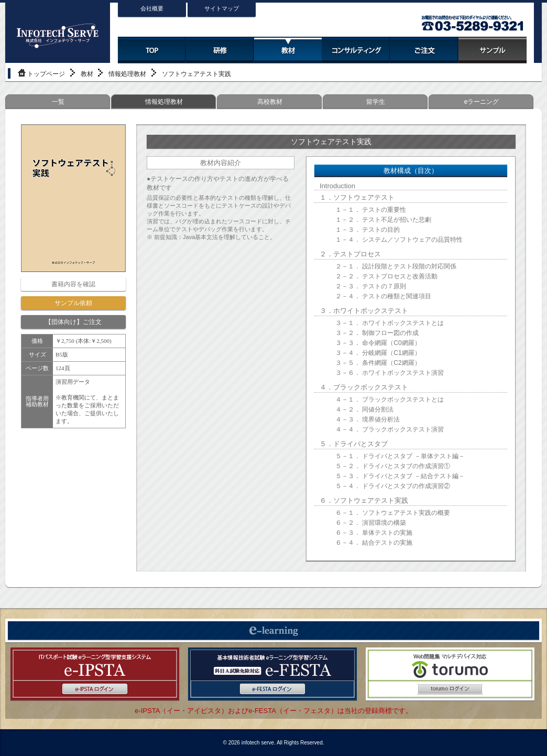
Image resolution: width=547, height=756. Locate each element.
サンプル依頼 (73, 303)
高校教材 (270, 102)
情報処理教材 (127, 74)
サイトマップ (222, 8)
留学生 (376, 102)
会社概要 (152, 8)
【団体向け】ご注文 (73, 322)
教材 (87, 74)
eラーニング (482, 102)
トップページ (46, 74)
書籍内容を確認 (73, 284)
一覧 (58, 102)
